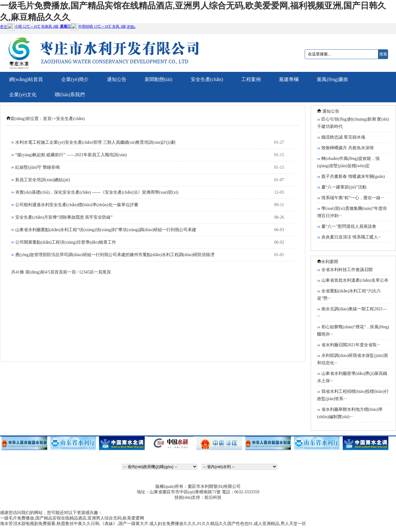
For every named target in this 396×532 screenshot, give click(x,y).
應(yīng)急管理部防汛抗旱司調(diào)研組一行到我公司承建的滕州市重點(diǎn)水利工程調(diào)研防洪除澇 (115, 255)
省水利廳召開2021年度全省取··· (351, 345)
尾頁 (107, 272)
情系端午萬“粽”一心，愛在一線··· (353, 198)
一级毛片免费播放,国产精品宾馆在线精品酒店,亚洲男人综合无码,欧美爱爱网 (72, 518)
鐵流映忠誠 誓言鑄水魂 (343, 137)
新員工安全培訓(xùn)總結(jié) (43, 180)
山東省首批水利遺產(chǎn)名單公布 (355, 280)
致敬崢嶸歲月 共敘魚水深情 (348, 148)
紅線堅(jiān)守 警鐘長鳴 (37, 167)
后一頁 (96, 272)
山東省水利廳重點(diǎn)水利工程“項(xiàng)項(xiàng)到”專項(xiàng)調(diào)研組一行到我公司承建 (106, 230)
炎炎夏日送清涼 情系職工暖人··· (351, 237)
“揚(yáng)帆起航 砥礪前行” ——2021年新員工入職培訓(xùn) (71, 155)
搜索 (383, 54)
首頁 (47, 119)
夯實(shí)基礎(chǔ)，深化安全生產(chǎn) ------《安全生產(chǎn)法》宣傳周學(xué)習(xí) (97, 192)
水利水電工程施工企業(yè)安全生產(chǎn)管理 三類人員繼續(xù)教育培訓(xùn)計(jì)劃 (95, 142)
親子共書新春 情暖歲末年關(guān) (353, 176)
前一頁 (69, 272)
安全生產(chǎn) (70, 119)
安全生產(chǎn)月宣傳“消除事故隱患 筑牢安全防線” (64, 217)
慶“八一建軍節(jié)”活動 (344, 187)
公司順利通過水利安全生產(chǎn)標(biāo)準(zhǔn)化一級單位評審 (77, 205)
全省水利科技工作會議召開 (347, 270)
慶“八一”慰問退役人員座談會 (349, 226)
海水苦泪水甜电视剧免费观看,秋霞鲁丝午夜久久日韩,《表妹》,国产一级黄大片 (74, 524)
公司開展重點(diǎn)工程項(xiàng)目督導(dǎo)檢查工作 (66, 242)
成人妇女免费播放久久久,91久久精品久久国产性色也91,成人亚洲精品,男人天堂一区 (228, 524)
